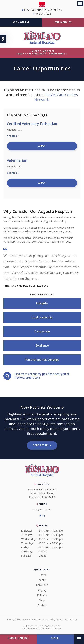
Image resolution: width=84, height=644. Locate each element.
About (42, 580)
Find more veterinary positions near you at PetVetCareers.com (42, 376)
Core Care (42, 585)
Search (60, 620)
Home (42, 575)
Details (12, 136)
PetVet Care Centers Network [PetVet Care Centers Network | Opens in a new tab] (47, 629)
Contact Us (41, 445)
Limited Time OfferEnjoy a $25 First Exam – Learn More (41, 53)
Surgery (42, 590)
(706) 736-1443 (43, 14)
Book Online (21, 22)
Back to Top (71, 620)
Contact (42, 605)
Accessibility (49, 620)
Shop (42, 600)
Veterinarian (17, 160)
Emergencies (63, 22)
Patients (42, 595)
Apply (42, 146)
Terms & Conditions (32, 620)
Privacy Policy (14, 620)
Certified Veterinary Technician (32, 124)
